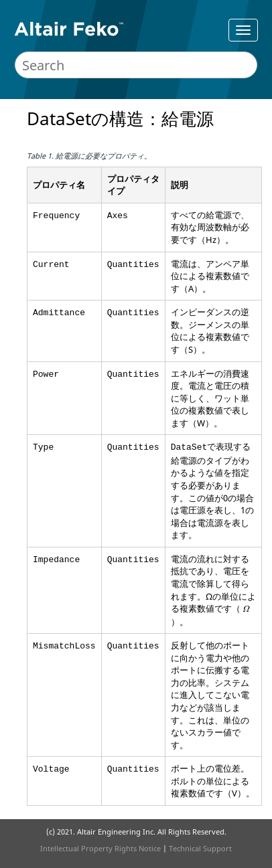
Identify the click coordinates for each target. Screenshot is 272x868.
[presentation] (246, 609)
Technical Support (200, 848)
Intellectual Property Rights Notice (100, 848)
